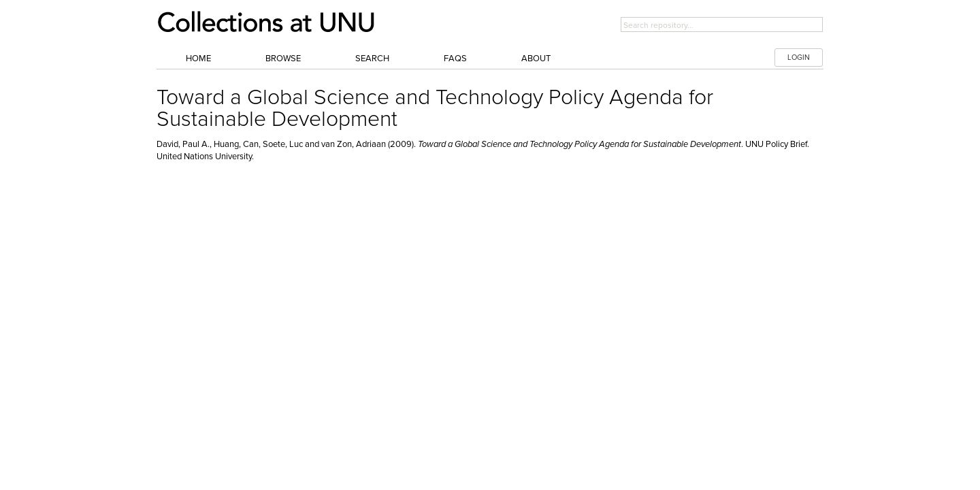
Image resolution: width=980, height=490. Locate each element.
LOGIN (799, 58)
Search (372, 59)
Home (198, 59)
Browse (283, 59)
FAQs (455, 59)
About (536, 59)
